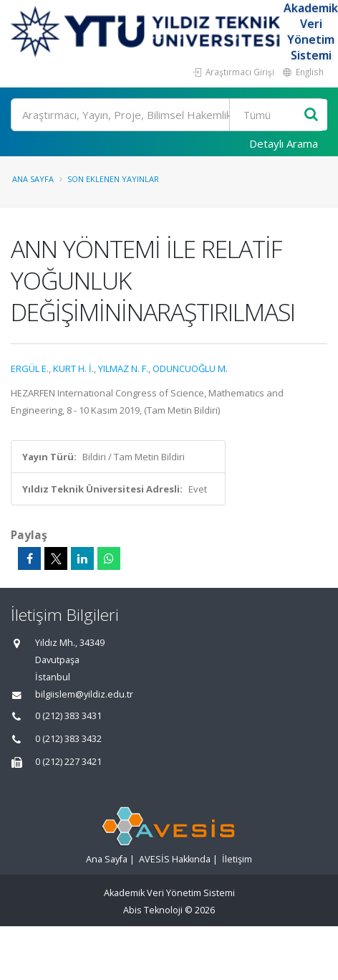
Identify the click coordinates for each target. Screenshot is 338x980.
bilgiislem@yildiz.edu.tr (84, 694)
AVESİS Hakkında (175, 859)
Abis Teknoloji (153, 910)
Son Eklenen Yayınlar (113, 179)
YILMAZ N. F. (123, 368)
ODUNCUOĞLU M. (190, 368)
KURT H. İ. (73, 368)
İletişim (237, 859)
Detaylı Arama (284, 143)
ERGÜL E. (30, 368)
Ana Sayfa (33, 179)
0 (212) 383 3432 (68, 739)
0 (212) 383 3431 (68, 716)
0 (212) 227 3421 (68, 762)
